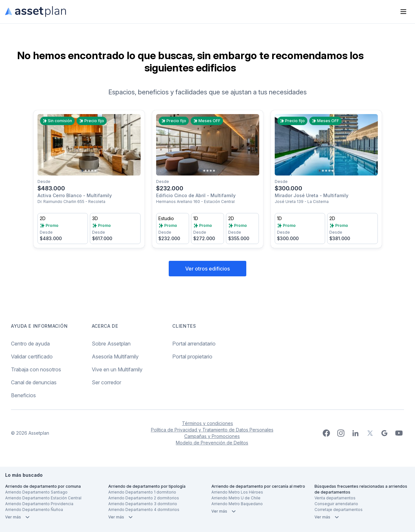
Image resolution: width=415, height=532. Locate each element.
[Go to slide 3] (89, 171)
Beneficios (23, 395)
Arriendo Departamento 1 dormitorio (142, 492)
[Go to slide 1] (82, 171)
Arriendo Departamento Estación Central (43, 498)
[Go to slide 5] (95, 171)
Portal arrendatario (194, 344)
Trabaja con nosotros (36, 369)
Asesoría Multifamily (115, 356)
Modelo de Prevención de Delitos (212, 443)
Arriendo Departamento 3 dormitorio (143, 504)
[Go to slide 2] (86, 171)
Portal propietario (192, 356)
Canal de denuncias (34, 382)
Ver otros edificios (207, 269)
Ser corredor (106, 382)
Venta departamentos (335, 498)
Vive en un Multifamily (117, 369)
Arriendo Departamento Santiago (36, 492)
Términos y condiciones (207, 423)
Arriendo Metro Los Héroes (237, 492)
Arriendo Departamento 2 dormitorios (144, 498)
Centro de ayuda (30, 344)
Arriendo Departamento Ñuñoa (34, 510)
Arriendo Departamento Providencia (39, 504)
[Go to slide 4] (92, 171)
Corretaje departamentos (339, 510)
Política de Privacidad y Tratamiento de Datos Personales (212, 430)
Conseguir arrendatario (336, 504)
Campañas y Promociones (212, 436)
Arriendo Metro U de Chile (236, 498)
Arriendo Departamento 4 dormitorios (144, 510)
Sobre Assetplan (111, 344)
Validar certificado (32, 356)
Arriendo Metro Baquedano (237, 504)
